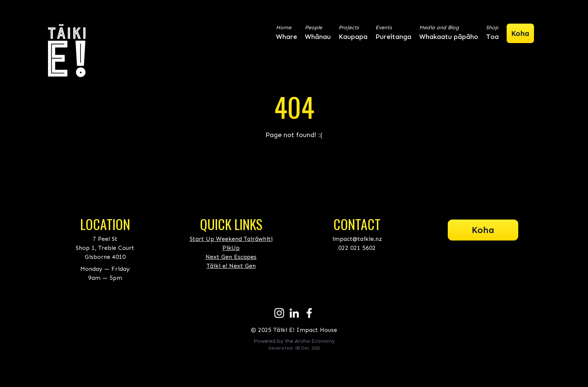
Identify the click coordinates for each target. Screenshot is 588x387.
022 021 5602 (357, 248)
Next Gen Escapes (231, 257)
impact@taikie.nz (357, 239)
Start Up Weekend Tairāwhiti (231, 239)
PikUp (231, 248)
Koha (483, 230)
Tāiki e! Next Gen (231, 266)
